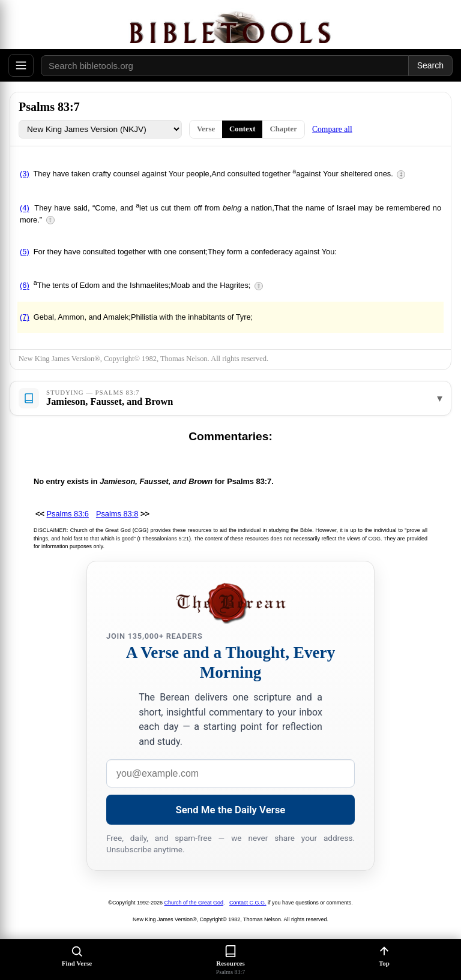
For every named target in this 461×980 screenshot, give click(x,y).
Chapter (283, 129)
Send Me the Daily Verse (231, 810)
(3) (25, 174)
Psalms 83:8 (117, 514)
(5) (25, 252)
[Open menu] (21, 65)
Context (242, 129)
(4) (25, 208)
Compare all (332, 129)
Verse (206, 129)
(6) (25, 286)
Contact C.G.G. (248, 903)
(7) (25, 317)
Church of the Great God (194, 903)
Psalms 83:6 (68, 514)
